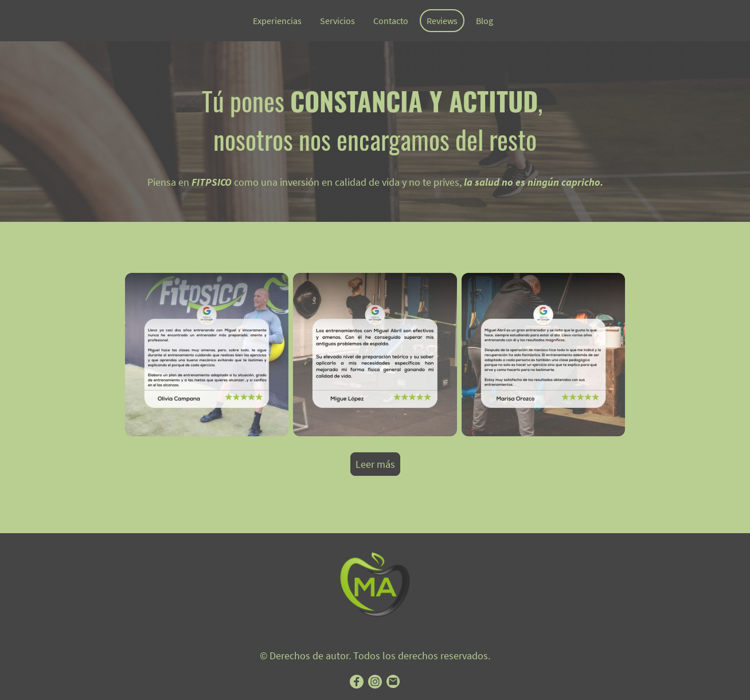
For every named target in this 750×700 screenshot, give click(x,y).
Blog (485, 21)
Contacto (391, 21)
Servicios (337, 21)
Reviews (442, 21)
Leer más (375, 464)
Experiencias (277, 21)
